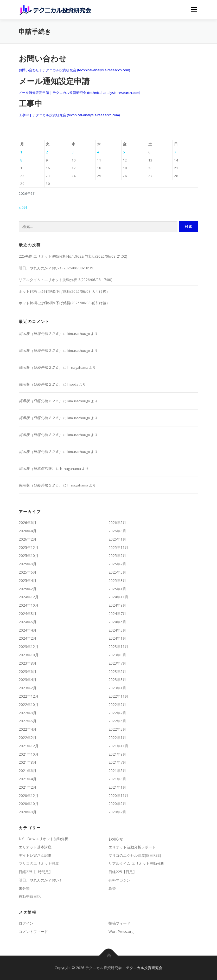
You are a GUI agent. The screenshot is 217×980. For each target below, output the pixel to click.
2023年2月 (28, 688)
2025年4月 (28, 580)
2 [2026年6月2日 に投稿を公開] (47, 152)
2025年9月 (117, 556)
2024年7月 (117, 614)
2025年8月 (28, 564)
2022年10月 (29, 705)
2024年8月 (28, 614)
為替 (112, 888)
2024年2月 (28, 638)
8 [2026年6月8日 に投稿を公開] (21, 160)
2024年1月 (117, 638)
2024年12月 (29, 597)
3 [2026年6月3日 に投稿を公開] (73, 152)
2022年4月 (28, 729)
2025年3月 (117, 580)
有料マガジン (119, 880)
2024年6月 (28, 622)
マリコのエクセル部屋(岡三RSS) (135, 855)
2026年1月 (117, 539)
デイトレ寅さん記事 (35, 855)
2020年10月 (29, 804)
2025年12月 (29, 547)
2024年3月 (117, 630)
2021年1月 (117, 787)
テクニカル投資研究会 (144, 968)
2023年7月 (117, 663)
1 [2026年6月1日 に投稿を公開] (21, 152)
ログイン (26, 923)
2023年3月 (117, 680)
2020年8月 (28, 812)
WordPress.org (121, 932)
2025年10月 (29, 556)
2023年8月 (28, 663)
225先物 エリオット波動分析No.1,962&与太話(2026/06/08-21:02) (73, 256)
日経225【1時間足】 (36, 872)
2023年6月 (28, 671)
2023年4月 (28, 680)
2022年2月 (28, 738)
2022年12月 (29, 696)
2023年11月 (118, 647)
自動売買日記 (30, 896)
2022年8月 (28, 713)
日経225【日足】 (123, 872)
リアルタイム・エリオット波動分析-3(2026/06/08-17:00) (66, 280)
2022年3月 (117, 729)
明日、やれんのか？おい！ (41, 880)
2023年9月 (117, 655)
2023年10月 (29, 655)
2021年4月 (28, 779)
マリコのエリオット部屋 (39, 863)
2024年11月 (118, 597)
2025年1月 (117, 589)
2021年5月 (117, 771)
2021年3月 (117, 779)
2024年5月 (117, 622)
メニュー (194, 10)
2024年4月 (28, 630)
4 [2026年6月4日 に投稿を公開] (98, 152)
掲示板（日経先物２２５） (41, 333)
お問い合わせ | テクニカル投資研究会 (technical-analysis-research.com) (74, 70)
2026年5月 (117, 523)
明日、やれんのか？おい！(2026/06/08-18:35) (57, 268)
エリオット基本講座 (35, 847)
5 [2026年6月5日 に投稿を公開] (124, 152)
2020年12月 (29, 796)
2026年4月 (28, 531)
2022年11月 (118, 696)
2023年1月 (117, 688)
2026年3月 (117, 531)
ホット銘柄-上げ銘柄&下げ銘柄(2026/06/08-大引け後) (63, 291)
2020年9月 (117, 804)
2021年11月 (118, 746)
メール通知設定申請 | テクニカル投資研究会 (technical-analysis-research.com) (79, 93)
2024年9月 (117, 605)
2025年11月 (118, 547)
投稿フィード (119, 923)
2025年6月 (28, 572)
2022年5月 (117, 721)
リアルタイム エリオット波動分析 (136, 863)
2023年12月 (29, 647)
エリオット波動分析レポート (132, 847)
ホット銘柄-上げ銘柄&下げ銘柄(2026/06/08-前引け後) (63, 303)
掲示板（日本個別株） (37, 468)
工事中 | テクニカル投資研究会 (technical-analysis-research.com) (69, 115)
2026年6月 (28, 523)
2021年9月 (117, 754)
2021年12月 (29, 746)
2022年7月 (117, 713)
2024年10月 (29, 605)
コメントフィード (33, 932)
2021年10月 (29, 754)
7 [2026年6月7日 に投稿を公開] (175, 152)
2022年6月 (28, 721)
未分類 (24, 888)
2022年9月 (117, 705)
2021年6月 (28, 771)
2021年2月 (28, 787)
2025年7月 (117, 564)
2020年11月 (118, 796)
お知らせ (116, 839)
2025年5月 (117, 572)
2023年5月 (117, 671)
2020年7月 (117, 812)
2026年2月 (28, 539)
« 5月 (23, 207)
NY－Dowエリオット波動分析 (43, 839)
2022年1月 (117, 738)
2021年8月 (28, 762)
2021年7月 (117, 762)
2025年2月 (28, 589)
